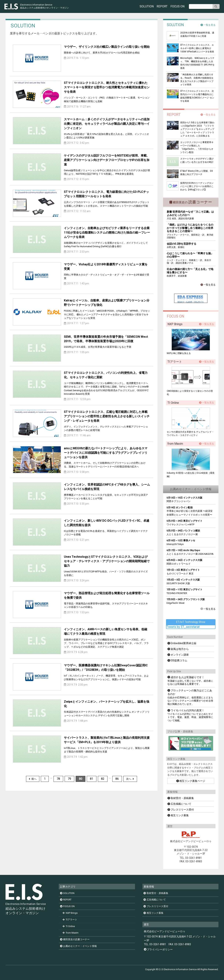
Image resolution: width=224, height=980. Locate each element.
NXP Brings (70, 913)
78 (58, 779)
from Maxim (70, 933)
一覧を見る (208, 25)
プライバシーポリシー (160, 949)
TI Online (69, 926)
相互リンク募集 (178, 815)
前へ (33, 779)
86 (117, 779)
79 (69, 779)
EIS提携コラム (177, 660)
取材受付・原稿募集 (181, 798)
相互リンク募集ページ (191, 781)
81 (92, 779)
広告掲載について (179, 804)
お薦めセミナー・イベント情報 (78, 946)
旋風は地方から (178, 649)
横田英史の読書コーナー (75, 940)
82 (103, 779)
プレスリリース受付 (156, 906)
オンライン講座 (178, 655)
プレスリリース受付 (181, 810)
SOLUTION (147, 6)
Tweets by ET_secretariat (183, 627)
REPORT (162, 6)
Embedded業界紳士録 (182, 643)
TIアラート (70, 920)
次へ (130, 779)
